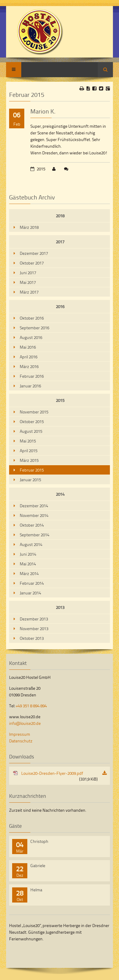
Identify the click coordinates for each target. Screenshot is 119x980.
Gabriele (38, 865)
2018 (60, 216)
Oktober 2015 (32, 421)
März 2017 (29, 292)
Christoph (39, 841)
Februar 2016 (32, 376)
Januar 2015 (30, 480)
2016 (60, 306)
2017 (60, 242)
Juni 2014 (28, 554)
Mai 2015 (28, 441)
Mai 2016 (28, 347)
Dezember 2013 (34, 619)
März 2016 (29, 366)
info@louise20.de (25, 723)
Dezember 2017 (34, 253)
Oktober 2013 (32, 638)
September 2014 (34, 535)
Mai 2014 (28, 564)
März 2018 (29, 227)
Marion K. (43, 111)
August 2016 (31, 337)
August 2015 (31, 431)
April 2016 (29, 357)
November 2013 (34, 628)
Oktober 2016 (32, 318)
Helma (36, 890)
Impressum (20, 734)
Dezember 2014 (34, 506)
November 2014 (34, 515)
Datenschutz (21, 741)
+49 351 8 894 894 (31, 706)
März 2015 (29, 460)
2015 (60, 400)
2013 (60, 607)
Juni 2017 (28, 273)
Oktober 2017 (32, 263)
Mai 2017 (28, 282)
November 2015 (34, 412)
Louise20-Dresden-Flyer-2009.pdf (59, 776)
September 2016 (34, 328)
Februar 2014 (32, 583)
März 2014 (29, 573)
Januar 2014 (30, 593)
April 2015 (29, 451)
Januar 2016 (30, 386)
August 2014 (31, 544)
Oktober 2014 (32, 525)
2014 (60, 494)
